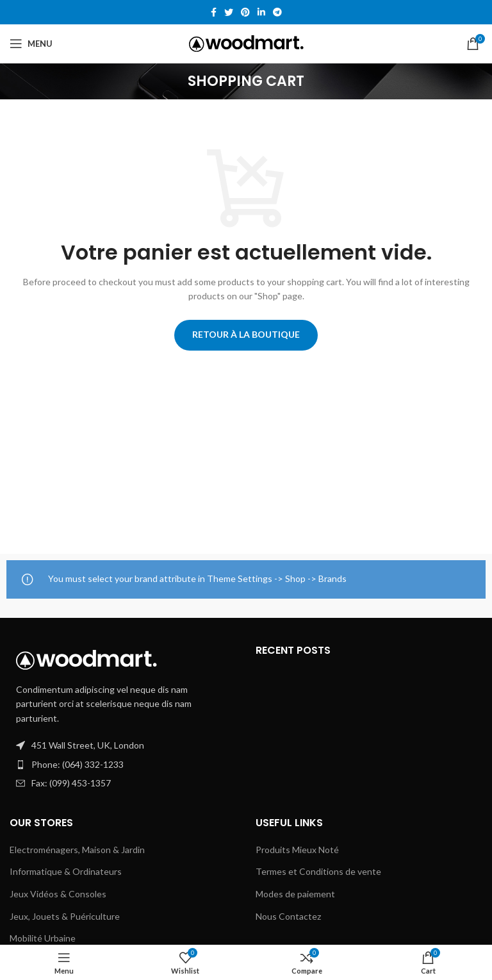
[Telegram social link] (277, 12)
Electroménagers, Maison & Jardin (77, 850)
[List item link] (123, 765)
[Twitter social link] (229, 12)
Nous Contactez (288, 916)
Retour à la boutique (246, 334)
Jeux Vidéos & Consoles (58, 894)
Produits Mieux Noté (297, 850)
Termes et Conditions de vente (318, 871)
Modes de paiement (295, 894)
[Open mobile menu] (31, 44)
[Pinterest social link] (245, 12)
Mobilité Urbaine (43, 938)
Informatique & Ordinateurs (66, 871)
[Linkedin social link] (261, 12)
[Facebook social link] (214, 12)
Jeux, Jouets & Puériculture (65, 916)
